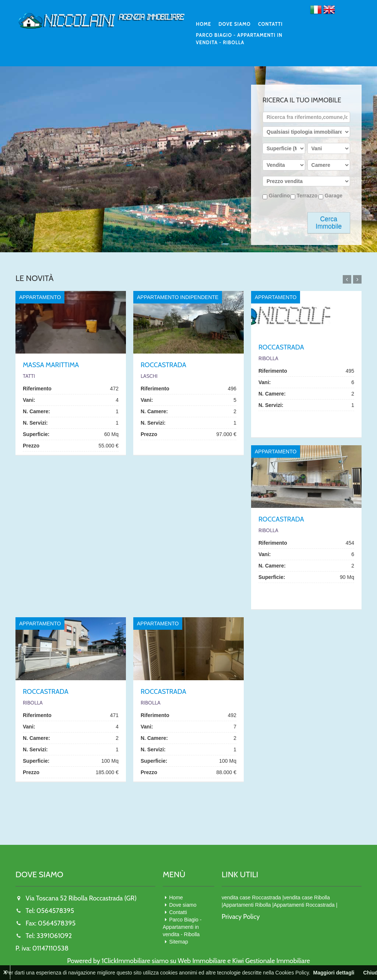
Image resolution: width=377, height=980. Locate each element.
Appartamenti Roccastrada (304, 905)
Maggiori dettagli (334, 973)
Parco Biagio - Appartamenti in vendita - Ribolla (239, 39)
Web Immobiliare (202, 961)
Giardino (276, 196)
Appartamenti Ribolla (247, 905)
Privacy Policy (241, 917)
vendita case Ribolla (307, 898)
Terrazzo (304, 196)
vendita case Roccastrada (251, 898)
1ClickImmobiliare (126, 961)
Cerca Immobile (329, 223)
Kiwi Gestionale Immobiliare (271, 961)
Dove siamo (234, 24)
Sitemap (179, 942)
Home (203, 24)
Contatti (270, 24)
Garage (330, 196)
